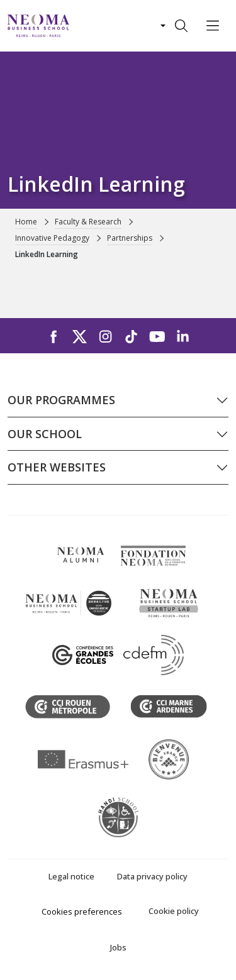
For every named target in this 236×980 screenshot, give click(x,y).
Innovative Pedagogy (52, 238)
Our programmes (61, 400)
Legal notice (71, 876)
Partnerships (130, 238)
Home (26, 222)
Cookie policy (174, 911)
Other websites (57, 467)
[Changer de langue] (162, 26)
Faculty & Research (88, 222)
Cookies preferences (82, 911)
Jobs (118, 947)
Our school (45, 434)
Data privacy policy (152, 876)
